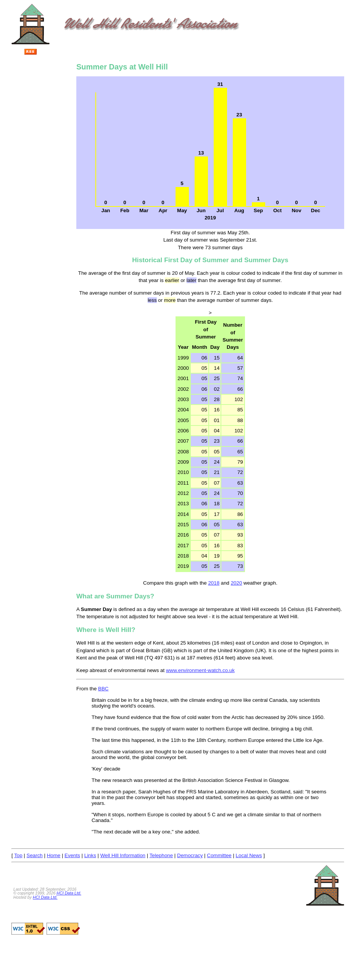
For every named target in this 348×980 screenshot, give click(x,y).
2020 (237, 583)
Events (72, 855)
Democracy (190, 855)
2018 (214, 583)
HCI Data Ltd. (69, 893)
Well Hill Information (123, 855)
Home (54, 855)
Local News (249, 855)
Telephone (161, 855)
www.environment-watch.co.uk (200, 670)
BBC (103, 689)
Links (90, 855)
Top (18, 855)
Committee (219, 855)
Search (35, 855)
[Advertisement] (42, 172)
